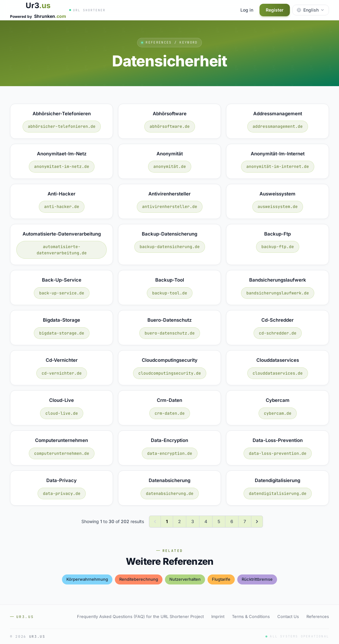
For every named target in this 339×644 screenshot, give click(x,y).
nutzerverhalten (185, 579)
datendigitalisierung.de (278, 493)
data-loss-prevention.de (278, 453)
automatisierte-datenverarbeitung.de (62, 250)
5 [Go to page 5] (219, 521)
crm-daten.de (170, 413)
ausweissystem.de (278, 207)
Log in (247, 10)
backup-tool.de (170, 293)
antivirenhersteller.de (170, 207)
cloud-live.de (62, 413)
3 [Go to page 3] (193, 521)
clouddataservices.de (278, 373)
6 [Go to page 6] (232, 521)
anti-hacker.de (62, 207)
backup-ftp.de (278, 247)
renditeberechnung (139, 579)
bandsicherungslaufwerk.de (278, 293)
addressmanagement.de (278, 126)
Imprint (218, 616)
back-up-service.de (62, 293)
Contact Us (288, 616)
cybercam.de (278, 413)
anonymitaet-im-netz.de (62, 166)
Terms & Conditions (251, 616)
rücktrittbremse (257, 579)
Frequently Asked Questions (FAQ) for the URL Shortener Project (140, 616)
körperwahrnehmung (87, 579)
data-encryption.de (170, 453)
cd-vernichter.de (62, 373)
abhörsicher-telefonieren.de (62, 126)
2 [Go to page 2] (180, 521)
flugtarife (221, 579)
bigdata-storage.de (62, 333)
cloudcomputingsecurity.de (170, 373)
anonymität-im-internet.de (278, 166)
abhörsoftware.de (170, 126)
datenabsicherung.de (170, 493)
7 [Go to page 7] (245, 521)
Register (275, 10)
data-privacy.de (62, 493)
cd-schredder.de (278, 333)
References (318, 616)
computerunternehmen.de (62, 453)
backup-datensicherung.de (170, 247)
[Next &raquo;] (257, 522)
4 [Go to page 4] (206, 521)
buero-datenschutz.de (170, 333)
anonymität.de (170, 166)
